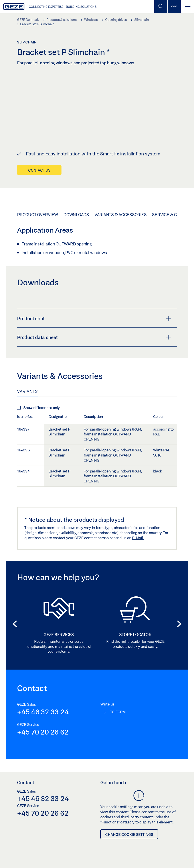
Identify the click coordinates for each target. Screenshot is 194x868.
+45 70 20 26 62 (43, 720)
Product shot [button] (94, 306)
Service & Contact (172, 202)
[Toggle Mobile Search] (161, 7)
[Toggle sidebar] (174, 7)
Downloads (76, 202)
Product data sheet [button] (94, 325)
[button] (15, 612)
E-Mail (138, 526)
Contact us (39, 158)
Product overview (38, 202)
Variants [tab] (27, 379)
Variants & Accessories (121, 202)
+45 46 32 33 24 (43, 699)
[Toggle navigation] (187, 7)
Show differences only (38, 395)
